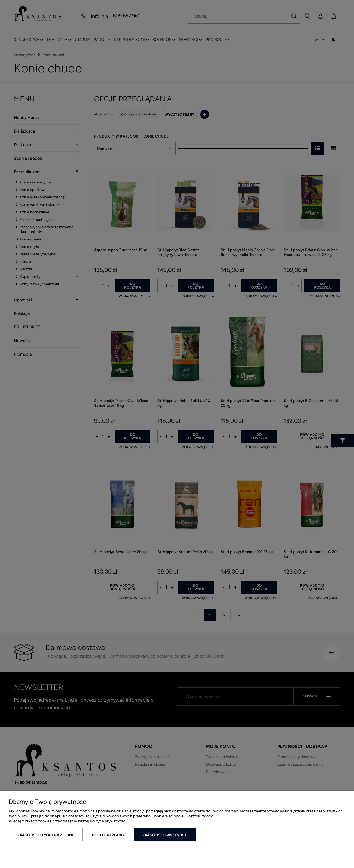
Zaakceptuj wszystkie (165, 835)
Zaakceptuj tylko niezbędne (46, 835)
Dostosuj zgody (108, 835)
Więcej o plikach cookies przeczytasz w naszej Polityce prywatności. (68, 821)
